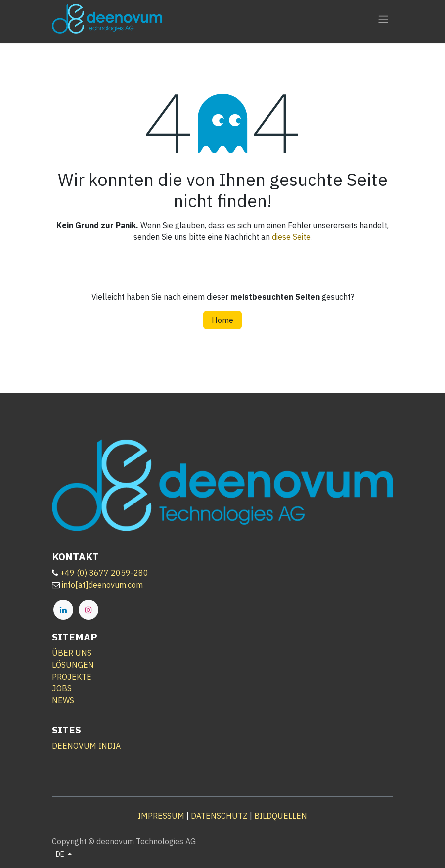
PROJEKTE (72, 677)
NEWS (63, 700)
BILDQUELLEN (281, 816)
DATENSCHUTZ (219, 816)
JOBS (62, 688)
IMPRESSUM (161, 816)
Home (222, 320)
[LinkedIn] (63, 610)
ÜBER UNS (72, 653)
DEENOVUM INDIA (86, 746)
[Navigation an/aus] (383, 19)
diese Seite (291, 237)
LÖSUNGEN (73, 665)
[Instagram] (89, 610)
